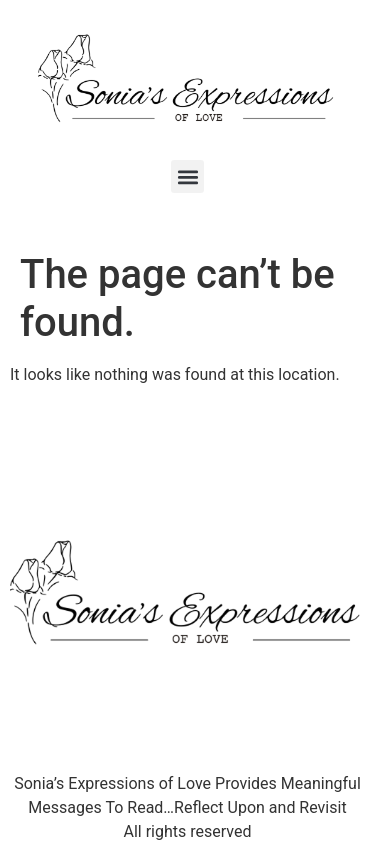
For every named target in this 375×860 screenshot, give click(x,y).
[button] (187, 176)
